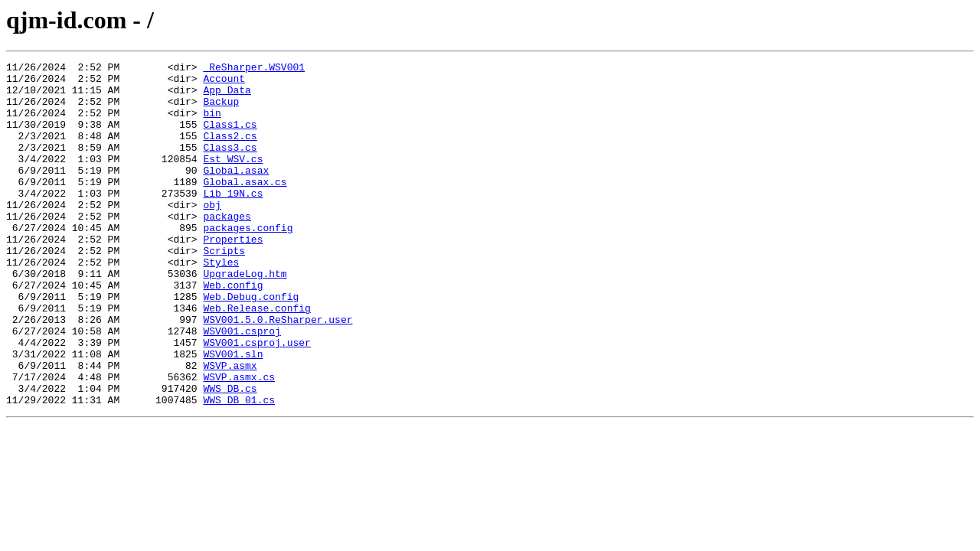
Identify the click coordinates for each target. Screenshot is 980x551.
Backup (221, 110)
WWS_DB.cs (230, 455)
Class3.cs (230, 165)
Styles (221, 303)
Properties (233, 275)
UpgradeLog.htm (245, 317)
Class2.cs (230, 152)
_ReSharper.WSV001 (254, 69)
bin (212, 124)
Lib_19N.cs (233, 220)
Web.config (233, 331)
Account (224, 83)
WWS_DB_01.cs (239, 468)
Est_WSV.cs (233, 179)
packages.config (248, 262)
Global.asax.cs (245, 207)
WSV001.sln (233, 413)
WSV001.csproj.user (256, 399)
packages (227, 248)
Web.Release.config (256, 358)
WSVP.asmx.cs (239, 441)
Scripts (224, 289)
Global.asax (236, 193)
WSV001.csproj (242, 386)
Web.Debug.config (251, 344)
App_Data (227, 96)
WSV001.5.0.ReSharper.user (278, 372)
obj (212, 234)
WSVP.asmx (230, 427)
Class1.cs (230, 138)
